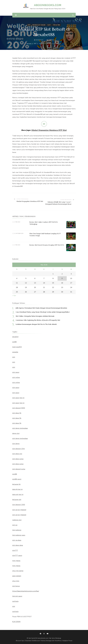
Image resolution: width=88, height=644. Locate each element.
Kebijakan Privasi (67, 641)
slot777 (15, 550)
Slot (49, 25)
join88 (14, 342)
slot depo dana (18, 545)
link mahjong (17, 530)
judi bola (15, 601)
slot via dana (17, 540)
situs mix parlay (18, 571)
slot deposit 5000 (19, 408)
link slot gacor (17, 596)
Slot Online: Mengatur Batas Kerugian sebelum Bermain (35, 316)
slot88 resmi (17, 479)
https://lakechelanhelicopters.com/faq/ (26, 591)
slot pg (15, 525)
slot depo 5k (17, 413)
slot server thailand (19, 510)
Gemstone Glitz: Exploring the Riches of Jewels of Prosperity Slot (38, 320)
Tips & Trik (56, 25)
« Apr (14, 295)
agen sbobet (17, 576)
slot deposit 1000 (19, 505)
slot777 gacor (17, 556)
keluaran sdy (17, 500)
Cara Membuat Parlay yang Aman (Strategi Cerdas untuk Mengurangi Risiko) (43, 312)
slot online (16, 377)
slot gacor (16, 372)
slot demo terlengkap (20, 428)
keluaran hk (16, 484)
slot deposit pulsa (19, 469)
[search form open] (73, 15)
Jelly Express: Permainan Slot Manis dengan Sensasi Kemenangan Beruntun (41, 308)
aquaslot (15, 337)
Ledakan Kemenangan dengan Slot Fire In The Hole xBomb (36, 324)
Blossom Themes (40, 641)
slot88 (15, 474)
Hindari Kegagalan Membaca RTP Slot (49, 130)
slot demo (16, 444)
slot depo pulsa (18, 459)
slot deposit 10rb (18, 449)
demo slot (16, 433)
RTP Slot (32, 172)
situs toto (16, 581)
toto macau (16, 561)
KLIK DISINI (16, 622)
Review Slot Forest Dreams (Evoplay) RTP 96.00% (47, 245)
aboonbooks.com (48, 5)
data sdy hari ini (18, 495)
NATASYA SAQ (40, 40)
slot (14, 357)
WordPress (58, 641)
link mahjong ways (19, 535)
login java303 (17, 347)
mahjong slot (17, 520)
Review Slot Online (39, 25)
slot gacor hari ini (18, 398)
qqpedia (15, 352)
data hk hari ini (17, 489)
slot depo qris (17, 454)
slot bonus (16, 586)
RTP (29, 25)
